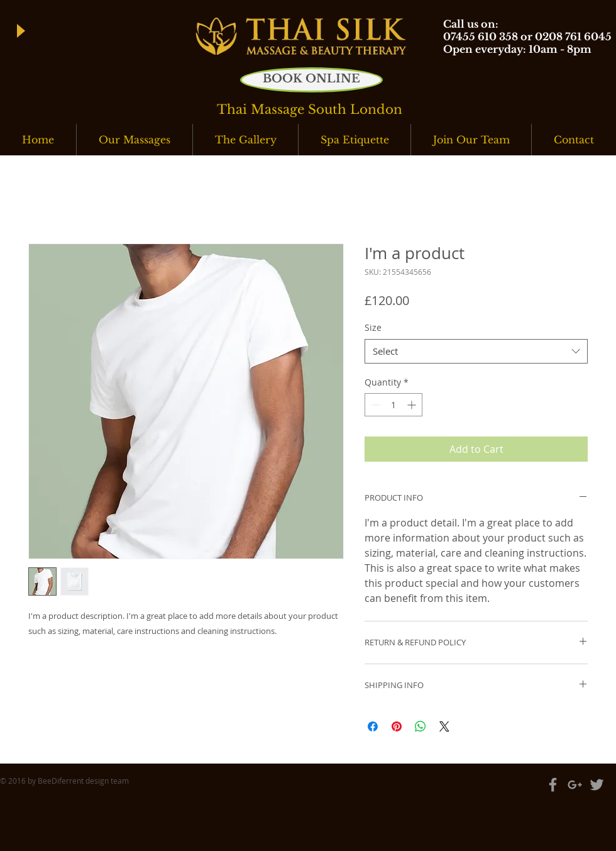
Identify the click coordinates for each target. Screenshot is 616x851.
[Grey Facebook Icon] (553, 785)
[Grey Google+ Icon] (575, 785)
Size (373, 327)
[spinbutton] (393, 405)
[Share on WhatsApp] (421, 726)
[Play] (20, 31)
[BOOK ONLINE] (311, 80)
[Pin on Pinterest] (397, 726)
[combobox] (476, 351)
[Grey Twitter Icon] (597, 785)
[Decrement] (374, 405)
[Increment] (413, 405)
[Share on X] (444, 726)
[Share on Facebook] (373, 726)
